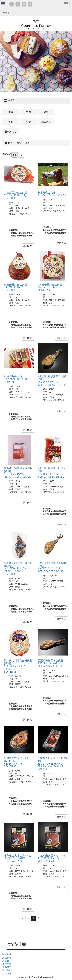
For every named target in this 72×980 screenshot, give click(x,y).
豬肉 (46, 112)
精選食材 (7, 961)
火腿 (28, 122)
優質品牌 (7, 964)
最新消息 (7, 967)
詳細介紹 (28, 246)
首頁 (9, 143)
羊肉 (28, 112)
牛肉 (11, 112)
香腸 (11, 122)
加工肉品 (46, 122)
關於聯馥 (7, 954)
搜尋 (7, 13)
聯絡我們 (7, 970)
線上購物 (7, 957)
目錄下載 (7, 974)
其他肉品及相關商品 (12, 132)
